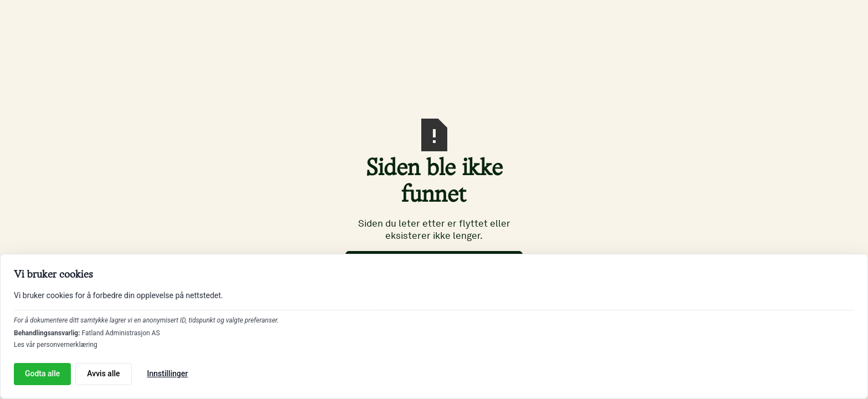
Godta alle (42, 374)
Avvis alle (103, 374)
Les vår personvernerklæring (56, 345)
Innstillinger (168, 374)
